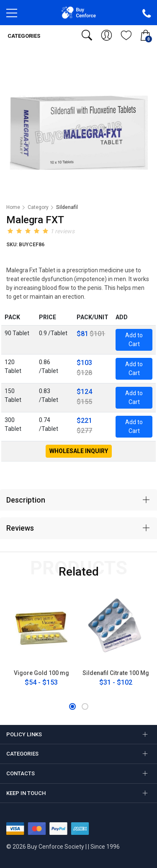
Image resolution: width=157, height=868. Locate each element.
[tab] (78, 500)
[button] (72, 706)
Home (13, 207)
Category (38, 207)
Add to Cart (134, 340)
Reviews (20, 528)
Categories (23, 36)
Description (26, 500)
